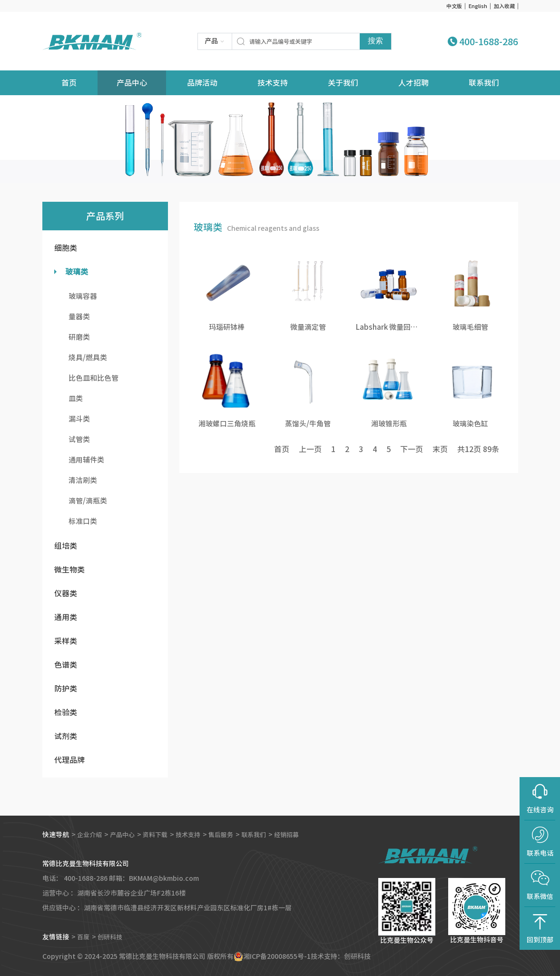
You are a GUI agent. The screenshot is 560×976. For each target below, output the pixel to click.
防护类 (66, 689)
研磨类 (79, 337)
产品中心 (132, 83)
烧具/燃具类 (88, 358)
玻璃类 (77, 272)
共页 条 (478, 449)
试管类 (79, 439)
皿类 (76, 399)
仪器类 (66, 593)
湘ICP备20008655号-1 (277, 956)
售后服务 (229, 835)
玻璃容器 (83, 296)
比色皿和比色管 (93, 378)
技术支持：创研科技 (341, 956)
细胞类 (66, 248)
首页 (282, 449)
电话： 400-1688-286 (75, 878)
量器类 (79, 317)
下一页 (412, 449)
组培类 (66, 546)
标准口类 (83, 521)
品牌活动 (202, 83)
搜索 (375, 41)
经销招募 (299, 835)
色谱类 (66, 665)
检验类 (66, 712)
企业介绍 (90, 835)
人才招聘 (413, 83)
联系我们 (484, 83)
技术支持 (273, 83)
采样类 (66, 641)
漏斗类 (79, 419)
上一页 (310, 449)
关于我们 (343, 83)
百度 (84, 937)
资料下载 (160, 835)
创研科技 (112, 937)
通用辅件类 (86, 460)
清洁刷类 (83, 480)
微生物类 (69, 570)
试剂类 (66, 736)
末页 (440, 449)
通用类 (66, 617)
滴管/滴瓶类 (88, 501)
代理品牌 (69, 760)
